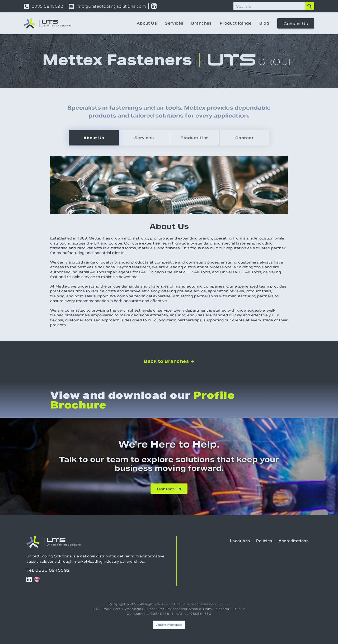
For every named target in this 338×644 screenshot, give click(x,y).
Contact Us (296, 24)
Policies (264, 541)
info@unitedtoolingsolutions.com (111, 6)
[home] (48, 23)
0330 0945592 (47, 6)
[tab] (94, 138)
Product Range (236, 23)
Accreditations (294, 541)
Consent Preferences (169, 625)
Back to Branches (169, 361)
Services (174, 23)
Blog (264, 23)
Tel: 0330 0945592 (48, 570)
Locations (240, 541)
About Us (147, 23)
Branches (201, 23)
